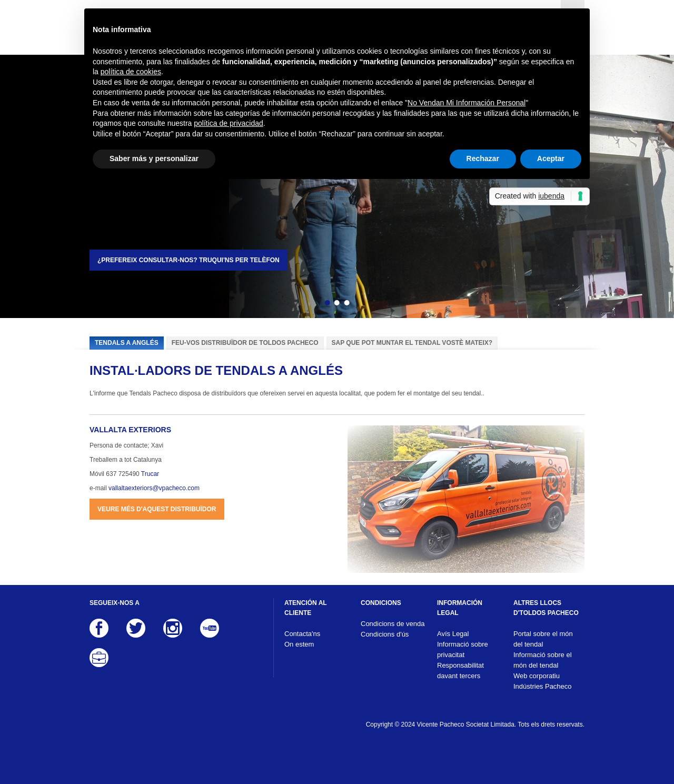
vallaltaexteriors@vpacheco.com (154, 488)
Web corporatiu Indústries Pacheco (543, 681)
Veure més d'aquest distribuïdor (157, 509)
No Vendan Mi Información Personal (467, 103)
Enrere (309, 304)
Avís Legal (453, 634)
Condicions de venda (393, 624)
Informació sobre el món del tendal (543, 660)
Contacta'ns (302, 634)
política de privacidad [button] (229, 123)
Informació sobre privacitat (463, 649)
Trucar (150, 474)
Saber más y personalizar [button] (154, 158)
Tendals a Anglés (127, 343)
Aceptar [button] (551, 158)
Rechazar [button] (483, 158)
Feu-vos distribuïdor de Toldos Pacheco (245, 343)
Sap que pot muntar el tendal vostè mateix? (412, 343)
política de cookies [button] (131, 72)
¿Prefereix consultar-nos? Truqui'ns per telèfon (189, 260)
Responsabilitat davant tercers (460, 671)
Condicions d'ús (385, 634)
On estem (299, 644)
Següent (365, 304)
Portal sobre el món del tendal (543, 639)
